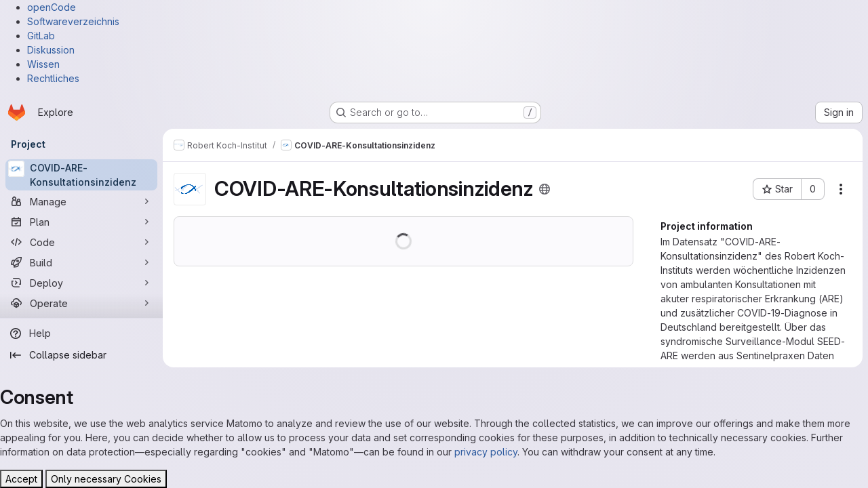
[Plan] (81, 222)
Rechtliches (53, 78)
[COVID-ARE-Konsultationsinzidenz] (81, 175)
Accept (21, 479)
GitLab (41, 36)
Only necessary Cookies (106, 479)
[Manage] (81, 201)
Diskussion (51, 50)
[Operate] (81, 303)
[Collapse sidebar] (81, 355)
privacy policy (486, 452)
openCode (52, 7)
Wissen (43, 64)
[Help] (81, 333)
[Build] (81, 262)
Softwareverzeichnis (73, 21)
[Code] (81, 242)
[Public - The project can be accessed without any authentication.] (545, 189)
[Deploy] (81, 283)
